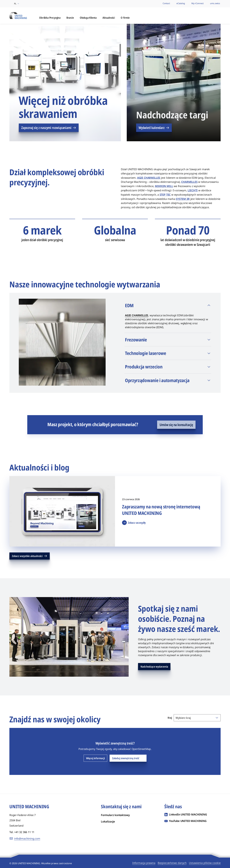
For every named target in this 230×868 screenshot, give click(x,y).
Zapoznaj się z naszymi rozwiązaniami (49, 128)
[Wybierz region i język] (15, 4)
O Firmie (125, 18)
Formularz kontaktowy (115, 816)
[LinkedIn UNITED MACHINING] (186, 815)
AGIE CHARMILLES (137, 316)
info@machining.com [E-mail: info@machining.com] (27, 839)
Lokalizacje (108, 822)
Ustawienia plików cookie (205, 863)
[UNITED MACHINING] (18, 16)
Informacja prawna (144, 863)
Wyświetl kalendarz (154, 128)
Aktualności (109, 18)
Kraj (170, 718)
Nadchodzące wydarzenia (154, 667)
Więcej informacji (95, 759)
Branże (70, 18)
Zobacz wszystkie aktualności (30, 557)
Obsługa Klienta (88, 18)
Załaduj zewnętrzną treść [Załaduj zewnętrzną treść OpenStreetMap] (128, 759)
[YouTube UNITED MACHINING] (185, 822)
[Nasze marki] (155, 4)
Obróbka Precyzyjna (50, 18)
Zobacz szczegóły (134, 523)
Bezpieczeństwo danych (172, 863)
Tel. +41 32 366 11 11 (22, 833)
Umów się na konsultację (176, 425)
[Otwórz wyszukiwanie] (218, 16)
